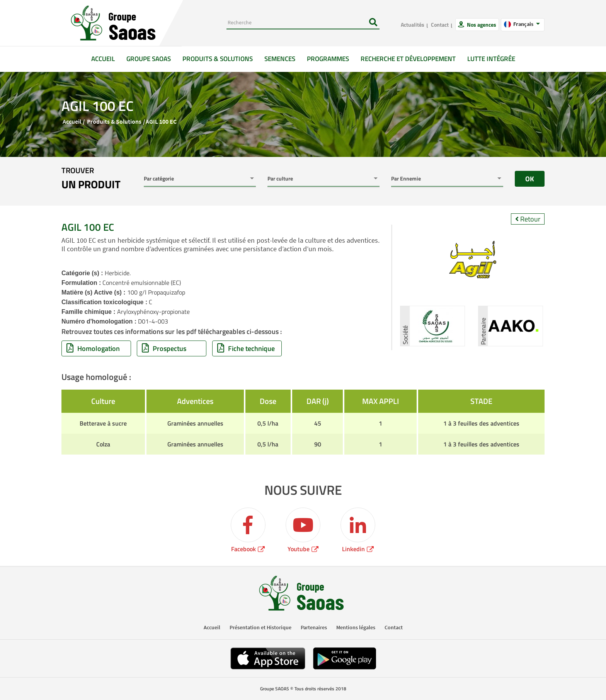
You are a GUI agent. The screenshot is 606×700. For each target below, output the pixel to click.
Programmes (328, 59)
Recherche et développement (408, 59)
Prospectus (164, 348)
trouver (91, 179)
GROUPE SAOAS (149, 59)
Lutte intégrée (491, 59)
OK (530, 179)
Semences (280, 59)
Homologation (93, 348)
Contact (440, 25)
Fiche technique (246, 348)
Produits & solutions (218, 59)
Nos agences (481, 25)
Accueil (106, 59)
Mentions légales (356, 627)
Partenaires (314, 627)
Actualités (413, 25)
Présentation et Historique (260, 627)
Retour (528, 219)
